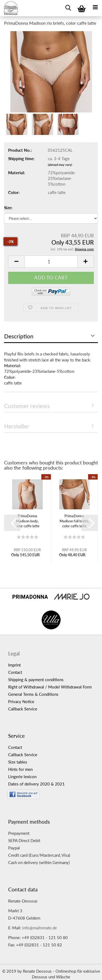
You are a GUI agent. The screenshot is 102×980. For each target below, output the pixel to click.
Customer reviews (27, 406)
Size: (8, 208)
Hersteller (17, 426)
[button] (12, 523)
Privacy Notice (21, 701)
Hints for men (20, 769)
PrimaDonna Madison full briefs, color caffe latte (74, 521)
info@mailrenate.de (40, 928)
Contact (15, 672)
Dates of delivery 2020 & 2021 (36, 784)
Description (19, 336)
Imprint (14, 665)
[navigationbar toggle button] (95, 7)
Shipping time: (21, 159)
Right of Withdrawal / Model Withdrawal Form (50, 687)
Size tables (18, 762)
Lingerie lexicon (22, 777)
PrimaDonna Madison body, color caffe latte (27, 521)
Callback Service (23, 709)
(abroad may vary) (60, 165)
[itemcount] (51, 262)
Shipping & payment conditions (36, 680)
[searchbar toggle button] (68, 7)
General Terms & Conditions (33, 694)
